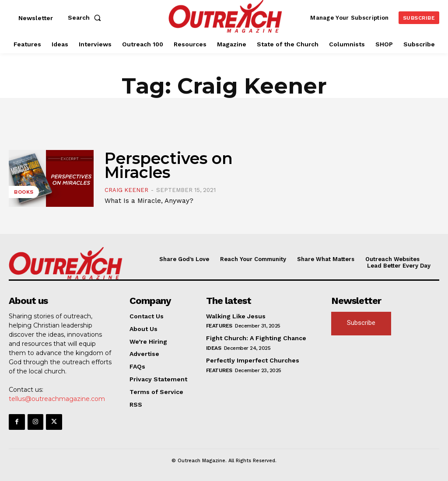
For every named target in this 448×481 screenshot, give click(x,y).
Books (24, 192)
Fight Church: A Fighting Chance (256, 338)
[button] (86, 17)
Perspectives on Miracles (169, 165)
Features (219, 326)
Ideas (214, 348)
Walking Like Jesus (236, 316)
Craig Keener (126, 190)
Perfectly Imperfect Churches (253, 360)
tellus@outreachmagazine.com (57, 398)
